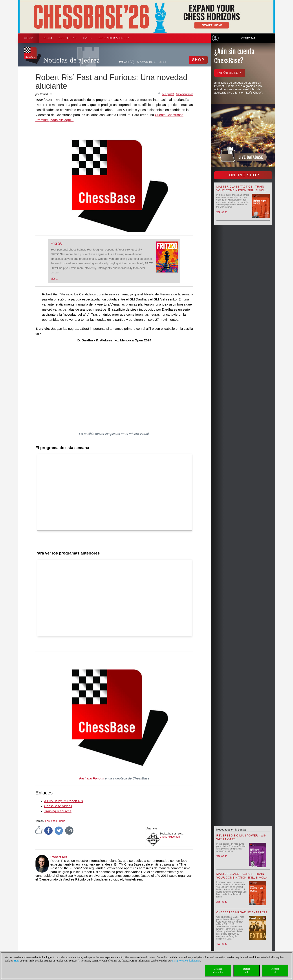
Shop (29, 38)
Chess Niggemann (171, 837)
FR (165, 62)
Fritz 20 (56, 243)
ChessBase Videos (58, 806)
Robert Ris (59, 857)
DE (151, 62)
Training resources (58, 811)
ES (160, 62)
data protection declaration (186, 961)
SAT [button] (88, 38)
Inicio (47, 38)
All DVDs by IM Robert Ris (64, 801)
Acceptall (275, 970)
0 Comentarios (185, 94)
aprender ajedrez (114, 38)
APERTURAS (68, 38)
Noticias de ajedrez (72, 60)
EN (156, 62)
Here (17, 961)
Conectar (248, 39)
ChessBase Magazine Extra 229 (242, 912)
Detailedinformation (218, 970)
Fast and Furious (92, 778)
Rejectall (247, 970)
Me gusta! (168, 94)
